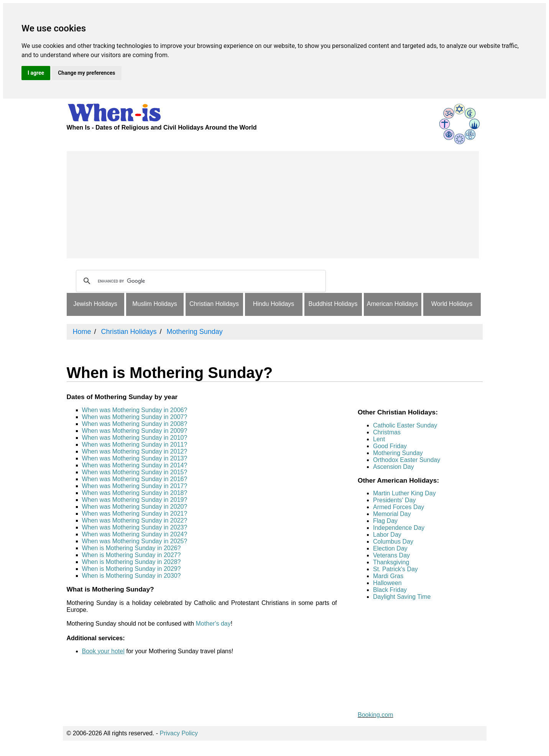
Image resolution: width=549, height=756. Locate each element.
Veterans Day (391, 555)
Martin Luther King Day (404, 493)
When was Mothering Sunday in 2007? (135, 417)
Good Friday (390, 446)
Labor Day (387, 535)
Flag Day (385, 521)
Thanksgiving (391, 562)
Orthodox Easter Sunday (407, 460)
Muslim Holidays (155, 304)
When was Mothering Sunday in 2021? (135, 514)
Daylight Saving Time (402, 597)
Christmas (387, 432)
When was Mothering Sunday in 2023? (135, 527)
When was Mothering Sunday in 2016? (135, 479)
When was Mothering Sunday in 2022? (135, 520)
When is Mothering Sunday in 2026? (131, 548)
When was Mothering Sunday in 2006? (135, 410)
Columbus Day (393, 542)
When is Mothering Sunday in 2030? (131, 576)
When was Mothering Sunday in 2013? (135, 458)
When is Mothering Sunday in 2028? (131, 562)
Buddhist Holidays (333, 304)
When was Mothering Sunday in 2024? (135, 534)
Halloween (387, 583)
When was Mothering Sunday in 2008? (135, 424)
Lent (379, 439)
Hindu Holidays (274, 304)
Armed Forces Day (399, 507)
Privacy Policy (179, 733)
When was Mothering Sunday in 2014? (135, 465)
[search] (200, 281)
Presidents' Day (394, 500)
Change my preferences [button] (86, 73)
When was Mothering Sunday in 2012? (135, 451)
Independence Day (399, 528)
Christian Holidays (214, 304)
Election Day (390, 548)
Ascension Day (394, 467)
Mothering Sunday (398, 453)
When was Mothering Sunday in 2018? (135, 493)
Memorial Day (392, 514)
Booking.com (376, 715)
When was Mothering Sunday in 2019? (135, 500)
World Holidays (452, 304)
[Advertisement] (273, 205)
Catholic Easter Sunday (405, 425)
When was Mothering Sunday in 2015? (135, 472)
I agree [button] (36, 73)
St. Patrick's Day (395, 569)
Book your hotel (103, 651)
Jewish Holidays (95, 304)
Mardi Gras (388, 576)
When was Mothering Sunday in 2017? (135, 486)
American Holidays (392, 304)
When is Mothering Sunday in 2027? (131, 555)
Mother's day (213, 624)
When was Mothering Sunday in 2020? (135, 507)
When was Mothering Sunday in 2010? (135, 438)
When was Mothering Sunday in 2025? (135, 541)
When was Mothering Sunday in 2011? (135, 445)
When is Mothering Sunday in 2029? (131, 569)
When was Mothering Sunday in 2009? (135, 431)
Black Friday (390, 590)
